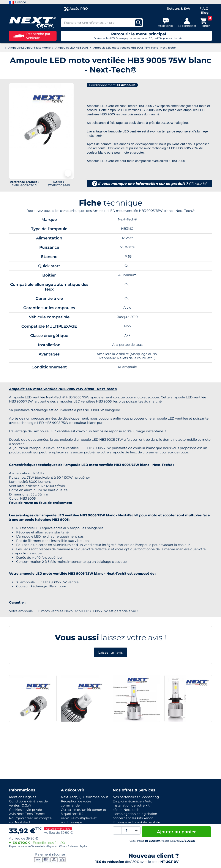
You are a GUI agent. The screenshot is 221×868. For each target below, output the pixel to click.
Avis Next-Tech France (27, 814)
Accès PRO (76, 9)
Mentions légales (23, 797)
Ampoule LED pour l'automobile (29, 48)
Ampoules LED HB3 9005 (72, 48)
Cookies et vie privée (25, 810)
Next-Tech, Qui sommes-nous (85, 797)
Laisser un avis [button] (110, 652)
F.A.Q (204, 9)
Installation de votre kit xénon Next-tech (131, 807)
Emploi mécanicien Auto (133, 801)
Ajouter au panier (176, 832)
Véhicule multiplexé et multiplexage (79, 820)
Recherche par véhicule (32, 36)
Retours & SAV (179, 9)
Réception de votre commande (76, 803)
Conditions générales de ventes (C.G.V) (28, 803)
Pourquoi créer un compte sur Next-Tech (30, 820)
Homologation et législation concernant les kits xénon (135, 816)
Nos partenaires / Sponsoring (136, 797)
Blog (205, 13)
